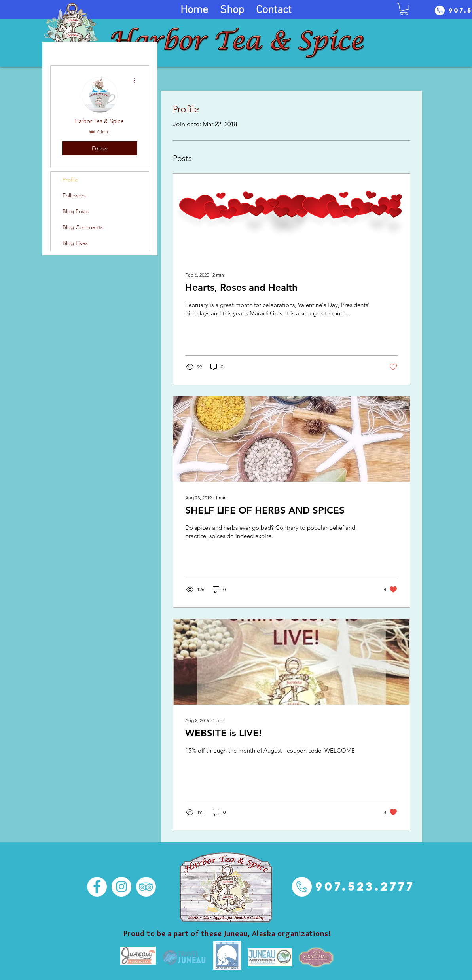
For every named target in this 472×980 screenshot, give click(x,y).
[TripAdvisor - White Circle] (146, 887)
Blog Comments (83, 227)
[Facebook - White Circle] (97, 887)
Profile (70, 180)
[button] (404, 9)
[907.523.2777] (365, 886)
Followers (74, 195)
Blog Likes (75, 243)
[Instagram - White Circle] (121, 887)
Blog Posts (76, 211)
